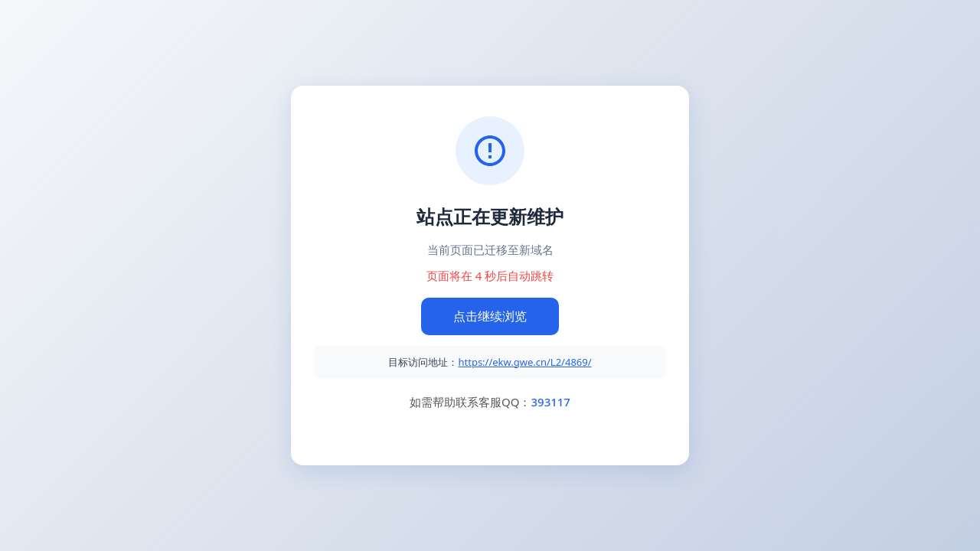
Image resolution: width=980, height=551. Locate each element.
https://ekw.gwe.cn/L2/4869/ (524, 362)
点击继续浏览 (490, 316)
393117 (550, 402)
